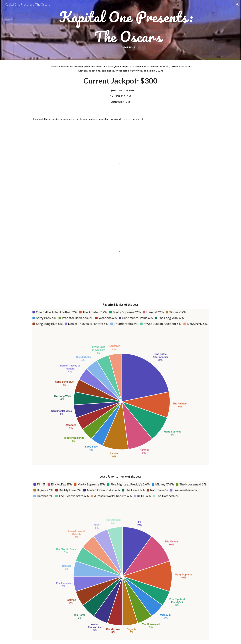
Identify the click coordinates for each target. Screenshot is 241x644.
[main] (128, 30)
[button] (237, 4)
